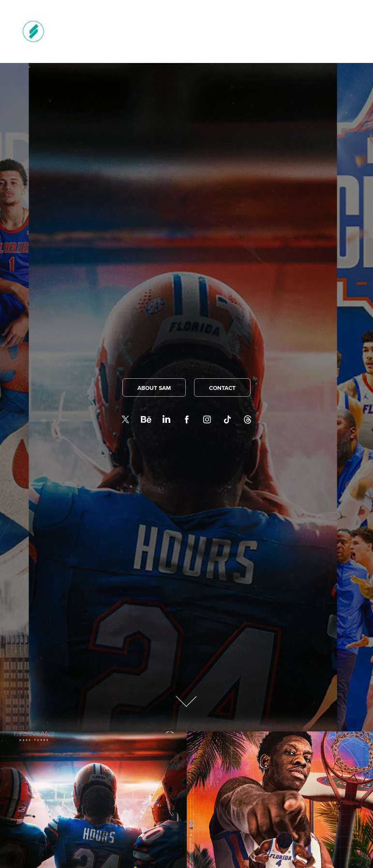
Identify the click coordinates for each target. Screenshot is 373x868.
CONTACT (222, 388)
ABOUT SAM (154, 388)
